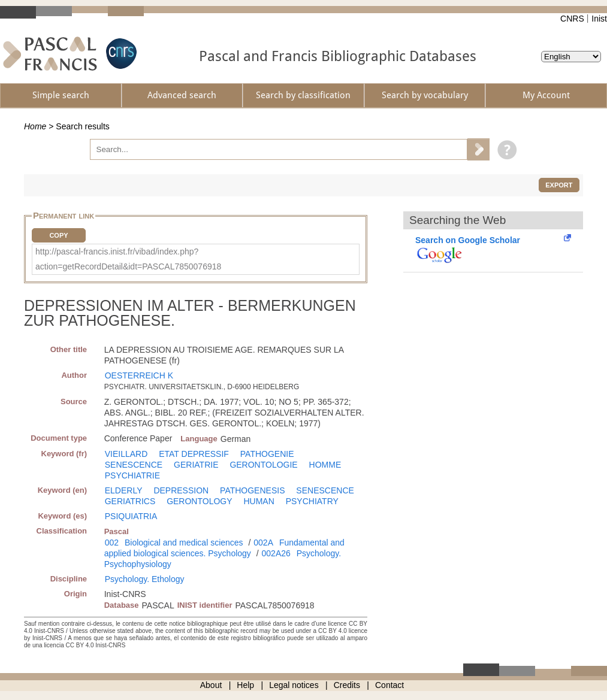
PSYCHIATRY (312, 501)
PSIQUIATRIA (131, 516)
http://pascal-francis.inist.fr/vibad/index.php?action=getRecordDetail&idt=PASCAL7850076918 (128, 259)
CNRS (572, 19)
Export (559, 185)
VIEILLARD (126, 454)
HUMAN (259, 501)
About (211, 685)
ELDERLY (124, 490)
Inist (599, 19)
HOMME (325, 465)
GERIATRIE (196, 465)
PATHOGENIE (267, 454)
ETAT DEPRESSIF (194, 454)
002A (263, 543)
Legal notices (294, 685)
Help (245, 685)
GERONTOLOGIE (263, 465)
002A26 (276, 553)
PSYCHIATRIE (132, 475)
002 (112, 543)
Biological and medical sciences (184, 543)
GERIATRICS (130, 501)
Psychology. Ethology (145, 579)
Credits (347, 685)
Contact (389, 685)
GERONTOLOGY (199, 501)
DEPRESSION (181, 490)
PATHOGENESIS (252, 490)
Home (35, 126)
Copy (58, 235)
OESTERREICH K (139, 375)
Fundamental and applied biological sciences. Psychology (224, 548)
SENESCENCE (134, 465)
